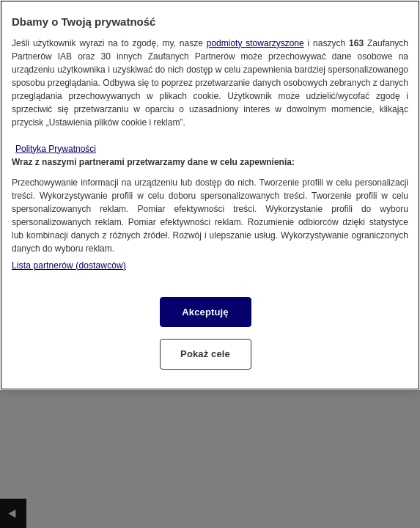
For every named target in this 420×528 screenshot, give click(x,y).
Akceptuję (205, 312)
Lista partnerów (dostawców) (69, 265)
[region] (210, 195)
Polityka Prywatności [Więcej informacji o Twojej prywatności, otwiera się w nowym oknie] (56, 149)
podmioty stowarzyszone (255, 43)
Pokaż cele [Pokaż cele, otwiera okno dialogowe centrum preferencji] (205, 354)
